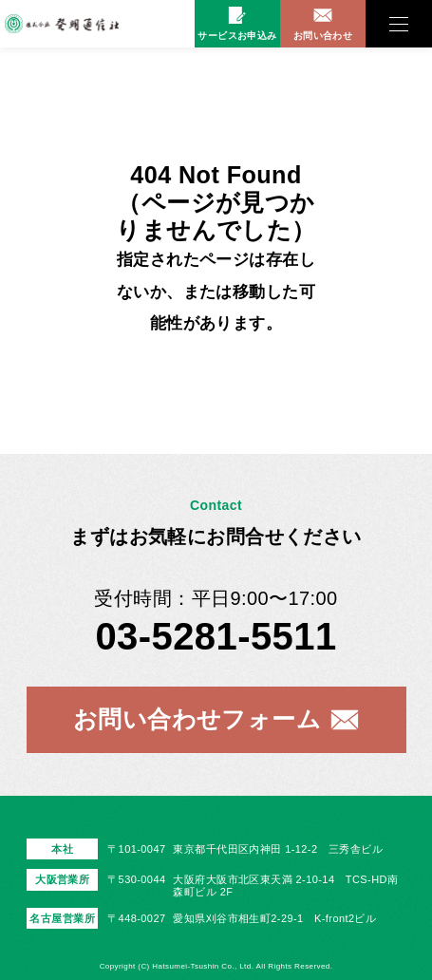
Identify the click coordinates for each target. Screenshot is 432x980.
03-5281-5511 (216, 636)
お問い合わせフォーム (197, 719)
